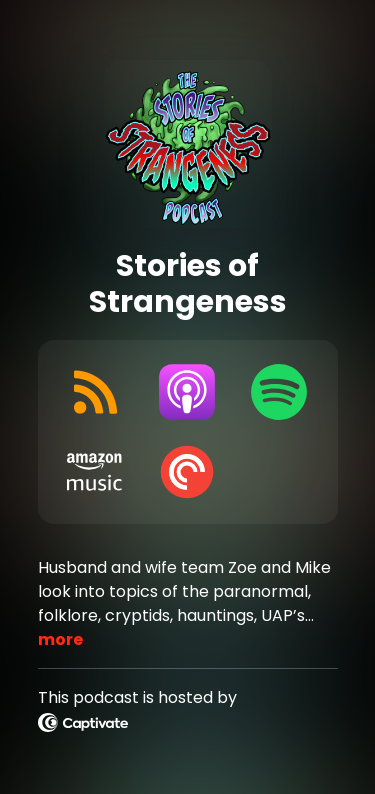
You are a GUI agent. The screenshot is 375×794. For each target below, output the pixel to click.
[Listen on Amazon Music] (96, 472)
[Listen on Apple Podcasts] (187, 392)
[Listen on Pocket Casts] (187, 472)
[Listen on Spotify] (279, 392)
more (60, 639)
